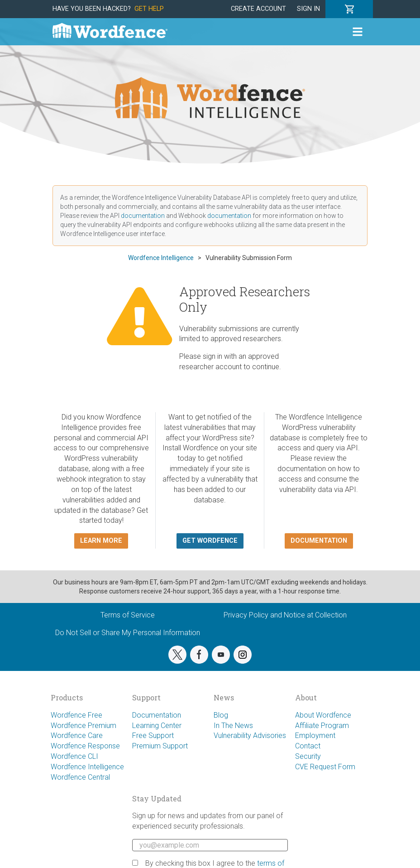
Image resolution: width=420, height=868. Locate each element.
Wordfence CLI (74, 756)
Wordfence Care (77, 735)
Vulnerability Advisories (250, 735)
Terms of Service (128, 615)
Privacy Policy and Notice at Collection (285, 615)
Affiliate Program (322, 726)
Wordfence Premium (84, 726)
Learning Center (157, 726)
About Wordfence (323, 715)
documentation (143, 216)
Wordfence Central (80, 777)
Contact (308, 746)
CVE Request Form (325, 767)
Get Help (149, 9)
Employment (315, 735)
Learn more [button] (101, 541)
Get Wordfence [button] (210, 541)
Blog (221, 715)
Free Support (153, 735)
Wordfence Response (85, 746)
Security (308, 756)
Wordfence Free (76, 715)
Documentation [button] (319, 541)
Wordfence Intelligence (87, 767)
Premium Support (160, 746)
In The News (233, 726)
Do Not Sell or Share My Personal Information (128, 633)
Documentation (157, 715)
